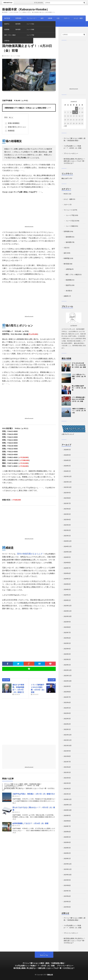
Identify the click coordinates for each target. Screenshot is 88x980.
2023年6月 (67, 638)
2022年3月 (67, 719)
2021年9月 (67, 751)
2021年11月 (68, 740)
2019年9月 (67, 880)
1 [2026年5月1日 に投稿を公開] (77, 108)
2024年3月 (67, 589)
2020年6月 (67, 832)
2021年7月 (67, 762)
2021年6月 (67, 767)
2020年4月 (67, 842)
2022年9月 (67, 686)
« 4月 (65, 126)
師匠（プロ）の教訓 (72, 274)
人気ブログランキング (68, 434)
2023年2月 (67, 659)
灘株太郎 (50, 975)
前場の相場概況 (12, 123)
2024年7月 (67, 568)
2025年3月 (67, 525)
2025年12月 (68, 476)
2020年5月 (67, 837)
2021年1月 (67, 794)
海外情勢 (69, 242)
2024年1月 (67, 600)
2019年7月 (67, 891)
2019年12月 (68, 864)
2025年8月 (67, 498)
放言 (42, 18)
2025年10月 (68, 487)
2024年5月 (67, 579)
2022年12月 (68, 670)
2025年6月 (67, 509)
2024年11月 (68, 546)
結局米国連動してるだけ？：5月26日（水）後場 (30, 823)
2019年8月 (67, 885)
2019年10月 (68, 875)
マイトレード (31, 18)
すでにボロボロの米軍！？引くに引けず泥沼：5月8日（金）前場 (79, 365)
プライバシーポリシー (11, 787)
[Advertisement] (29, 210)
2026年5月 (67, 450)
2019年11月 (68, 869)
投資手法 (69, 285)
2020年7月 (67, 826)
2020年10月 (68, 810)
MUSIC (7, 24)
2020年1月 (67, 858)
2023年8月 (67, 627)
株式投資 (7, 18)
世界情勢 (18, 18)
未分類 (68, 291)
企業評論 (69, 269)
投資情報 (69, 280)
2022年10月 (68, 681)
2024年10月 (68, 552)
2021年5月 (67, 772)
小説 (58, 18)
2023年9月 (67, 622)
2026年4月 (67, 455)
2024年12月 (68, 541)
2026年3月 (67, 460)
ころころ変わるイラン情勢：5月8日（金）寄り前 (79, 376)
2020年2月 (67, 853)
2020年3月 (67, 848)
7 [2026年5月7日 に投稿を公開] (74, 112)
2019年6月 (67, 896)
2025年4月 (67, 519)
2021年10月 (68, 745)
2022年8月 (67, 692)
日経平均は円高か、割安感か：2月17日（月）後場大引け (34, 794)
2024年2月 (67, 595)
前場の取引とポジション (15, 127)
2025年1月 (67, 536)
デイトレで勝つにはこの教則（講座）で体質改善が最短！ (23, 784)
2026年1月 (67, 471)
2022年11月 (68, 676)
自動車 (50, 18)
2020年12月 (68, 799)
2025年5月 (67, 514)
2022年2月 (67, 724)
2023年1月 (67, 665)
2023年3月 (67, 654)
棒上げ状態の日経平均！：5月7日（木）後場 (79, 388)
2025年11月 (68, 482)
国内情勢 (69, 237)
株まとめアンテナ (67, 178)
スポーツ (67, 18)
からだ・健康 (78, 18)
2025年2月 (67, 530)
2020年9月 (67, 815)
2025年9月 (67, 493)
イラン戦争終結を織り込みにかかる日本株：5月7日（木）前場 (79, 399)
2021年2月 (67, 789)
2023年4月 (67, 649)
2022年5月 (67, 708)
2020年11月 (68, 805)
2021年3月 (67, 783)
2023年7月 (67, 632)
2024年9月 (67, 557)
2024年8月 (67, 563)
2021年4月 (67, 778)
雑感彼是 (10, 131)
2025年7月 (67, 503)
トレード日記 (16, 56)
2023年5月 (67, 643)
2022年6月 (67, 702)
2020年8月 (67, 821)
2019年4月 (67, 907)
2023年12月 (68, 606)
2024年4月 (67, 584)
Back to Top (44, 955)
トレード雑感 (70, 226)
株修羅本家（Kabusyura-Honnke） (26, 9)
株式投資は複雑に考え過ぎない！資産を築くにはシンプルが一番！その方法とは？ (28, 789)
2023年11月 (68, 611)
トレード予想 (70, 215)
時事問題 (16, 24)
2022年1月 (67, 729)
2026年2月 (67, 466)
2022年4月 (67, 713)
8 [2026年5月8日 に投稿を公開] (77, 112)
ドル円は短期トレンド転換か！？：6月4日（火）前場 (22, 785)
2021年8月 (67, 756)
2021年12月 (68, 735)
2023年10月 (68, 616)
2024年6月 (67, 573)
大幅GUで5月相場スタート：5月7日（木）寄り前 (79, 411)
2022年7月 (67, 697)
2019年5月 (67, 902)
